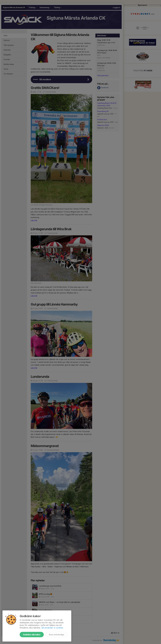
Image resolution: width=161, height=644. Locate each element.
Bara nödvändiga (56, 635)
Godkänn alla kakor (32, 635)
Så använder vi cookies (52, 628)
